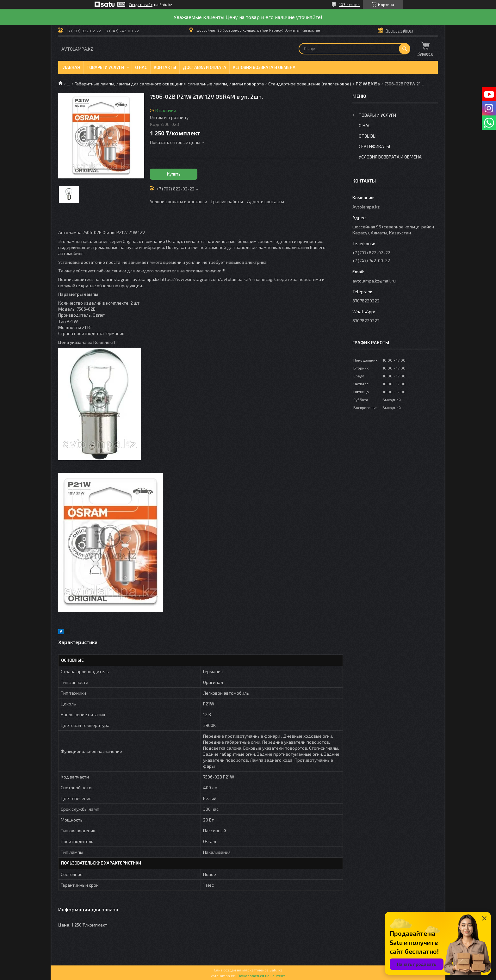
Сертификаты (374, 146)
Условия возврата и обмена (264, 67)
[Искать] (405, 49)
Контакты (165, 67)
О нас (141, 67)
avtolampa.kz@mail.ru (374, 281)
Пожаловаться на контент (261, 976)
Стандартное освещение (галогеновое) (310, 84)
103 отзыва (349, 4)
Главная (71, 67)
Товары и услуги (105, 67)
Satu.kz (276, 970)
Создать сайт (141, 4)
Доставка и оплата (205, 67)
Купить (174, 174)
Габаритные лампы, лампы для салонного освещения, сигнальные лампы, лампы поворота (169, 84)
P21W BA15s (368, 84)
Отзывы (368, 136)
